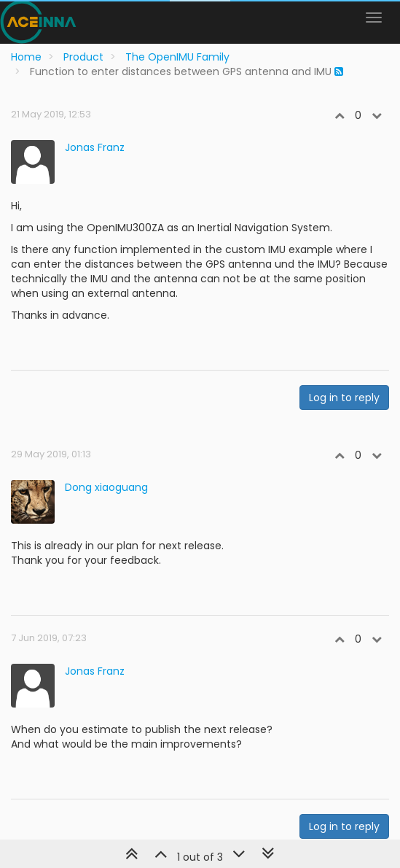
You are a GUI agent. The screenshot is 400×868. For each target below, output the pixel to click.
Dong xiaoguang (106, 487)
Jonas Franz (95, 147)
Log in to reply (344, 398)
